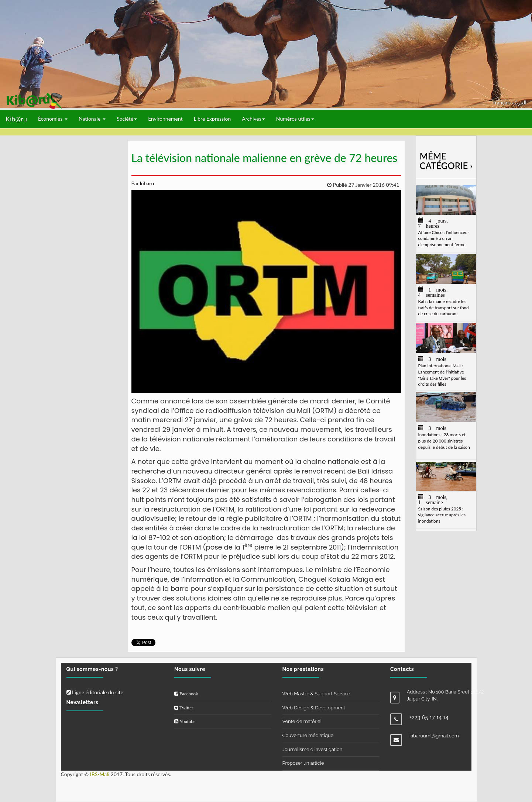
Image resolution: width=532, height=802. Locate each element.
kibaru (146, 183)
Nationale (92, 119)
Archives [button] (253, 119)
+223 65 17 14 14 (429, 717)
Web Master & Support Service (316, 694)
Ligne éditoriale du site (95, 692)
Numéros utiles (295, 119)
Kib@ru (16, 119)
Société (127, 119)
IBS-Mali (100, 774)
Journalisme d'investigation (313, 749)
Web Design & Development (314, 708)
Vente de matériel (302, 721)
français (503, 102)
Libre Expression (212, 119)
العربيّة (519, 102)
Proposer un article (303, 763)
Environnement (165, 119)
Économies (53, 119)
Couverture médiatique (308, 735)
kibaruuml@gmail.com (434, 736)
